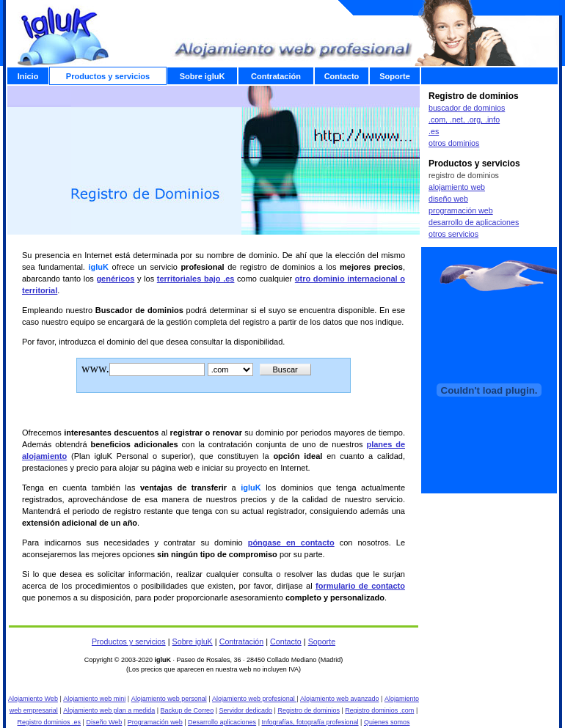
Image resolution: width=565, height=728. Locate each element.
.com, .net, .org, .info (464, 120)
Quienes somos (387, 722)
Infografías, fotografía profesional (310, 722)
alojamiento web (457, 187)
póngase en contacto (291, 543)
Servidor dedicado (246, 710)
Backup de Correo (187, 710)
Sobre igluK (193, 641)
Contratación (241, 641)
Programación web (155, 722)
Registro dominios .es (50, 722)
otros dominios (454, 143)
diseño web (448, 199)
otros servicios (453, 234)
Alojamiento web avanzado (340, 699)
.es (434, 131)
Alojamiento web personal (169, 699)
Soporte (322, 641)
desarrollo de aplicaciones (474, 222)
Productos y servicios (129, 641)
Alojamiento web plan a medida (109, 710)
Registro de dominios (309, 710)
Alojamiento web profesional (254, 699)
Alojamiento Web (33, 699)
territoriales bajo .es (196, 279)
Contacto (286, 641)
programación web (461, 210)
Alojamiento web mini (94, 699)
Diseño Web (104, 722)
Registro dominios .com (379, 710)
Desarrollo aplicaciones (222, 722)
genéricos (115, 279)
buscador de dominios (467, 108)
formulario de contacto (360, 586)
